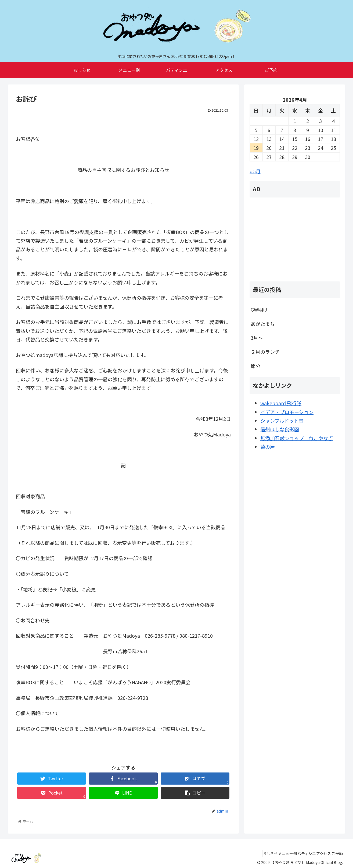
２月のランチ (265, 352)
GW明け (259, 309)
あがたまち (263, 324)
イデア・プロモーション (287, 412)
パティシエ (293, 853)
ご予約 (334, 853)
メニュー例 (269, 853)
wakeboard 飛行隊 (281, 403)
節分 (255, 366)
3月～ (257, 338)
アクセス (316, 853)
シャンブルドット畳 (282, 421)
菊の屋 (268, 447)
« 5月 (255, 171)
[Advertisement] (295, 239)
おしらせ (247, 853)
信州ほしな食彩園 (280, 429)
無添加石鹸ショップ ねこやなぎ (297, 438)
